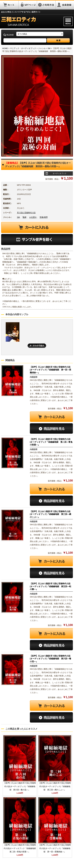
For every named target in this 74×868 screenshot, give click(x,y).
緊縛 (24, 217)
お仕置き (33, 217)
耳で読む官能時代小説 (26, 213)
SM (49, 48)
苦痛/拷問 (44, 217)
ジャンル (42, 48)
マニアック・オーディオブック (23, 48)
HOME (5, 48)
